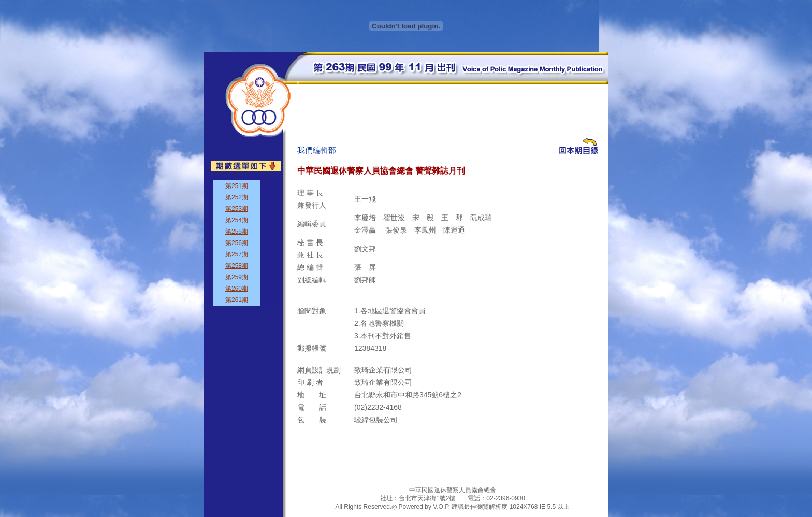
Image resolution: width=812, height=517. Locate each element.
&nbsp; (244, 241)
